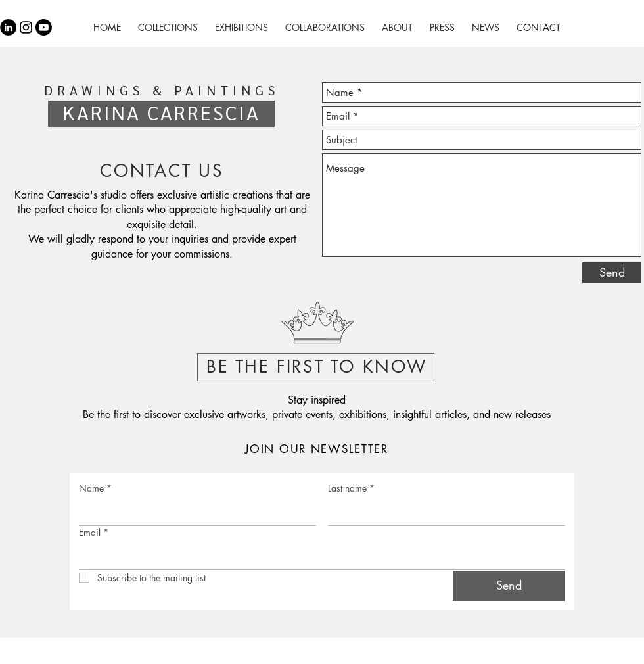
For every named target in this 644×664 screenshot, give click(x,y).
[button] (317, 325)
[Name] (194, 512)
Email (94, 532)
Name (95, 488)
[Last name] (443, 512)
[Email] (318, 556)
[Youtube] (44, 27)
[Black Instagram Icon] (26, 27)
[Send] (612, 273)
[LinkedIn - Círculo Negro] (8, 27)
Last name (351, 488)
